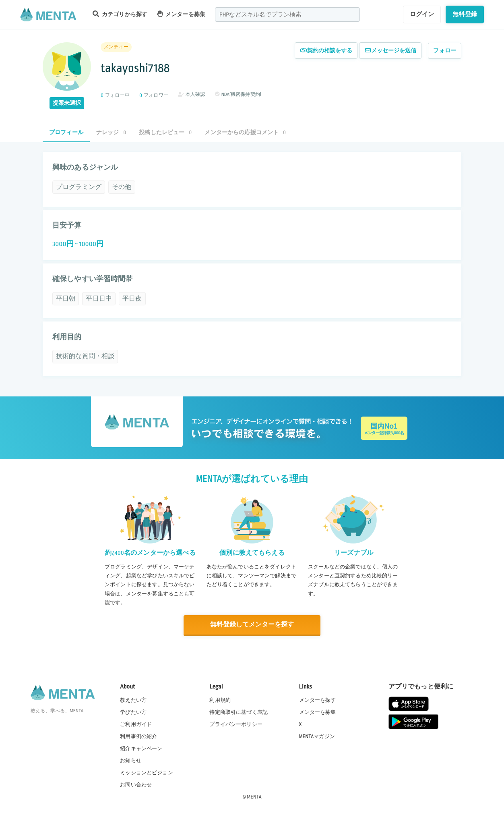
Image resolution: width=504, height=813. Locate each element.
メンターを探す (318, 699)
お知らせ (131, 760)
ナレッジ (111, 132)
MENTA (254, 796)
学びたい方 (133, 711)
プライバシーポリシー (236, 724)
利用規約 (220, 699)
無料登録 (465, 14)
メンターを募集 (181, 14)
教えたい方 (133, 699)
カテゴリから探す (120, 14)
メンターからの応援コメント (245, 132)
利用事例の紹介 (138, 736)
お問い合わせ (136, 784)
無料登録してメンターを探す (252, 625)
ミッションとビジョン (147, 772)
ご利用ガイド (136, 724)
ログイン (422, 14)
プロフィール (66, 132)
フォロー (445, 51)
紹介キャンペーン (141, 748)
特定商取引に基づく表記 (239, 711)
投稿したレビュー (165, 132)
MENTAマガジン (317, 736)
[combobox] (287, 15)
